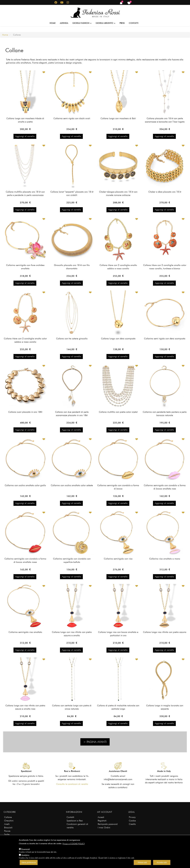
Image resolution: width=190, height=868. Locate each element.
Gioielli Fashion (82, 23)
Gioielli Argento (105, 23)
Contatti (134, 23)
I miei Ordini (104, 827)
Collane (8, 817)
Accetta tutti (162, 862)
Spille (7, 834)
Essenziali (26, 849)
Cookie (132, 821)
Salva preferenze (29, 862)
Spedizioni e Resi (75, 821)
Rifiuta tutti (142, 862)
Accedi (101, 817)
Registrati (102, 821)
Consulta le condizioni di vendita (72, 784)
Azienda (64, 23)
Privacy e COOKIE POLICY (74, 844)
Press (122, 23)
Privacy (132, 817)
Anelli (7, 824)
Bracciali (8, 827)
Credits (132, 824)
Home (53, 23)
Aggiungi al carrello (25, 136)
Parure (7, 831)
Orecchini (9, 821)
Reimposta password (108, 824)
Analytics (25, 855)
